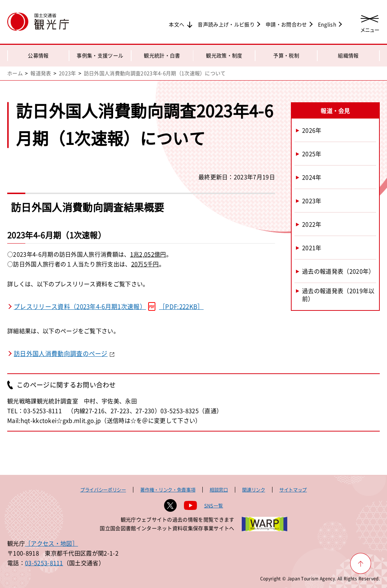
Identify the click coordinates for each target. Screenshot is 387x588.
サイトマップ (293, 490)
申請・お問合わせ (286, 24)
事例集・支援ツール (100, 55)
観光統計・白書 (162, 55)
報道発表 (41, 73)
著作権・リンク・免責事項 (168, 490)
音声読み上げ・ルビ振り (226, 24)
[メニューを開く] (370, 23)
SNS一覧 (214, 505)
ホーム (15, 73)
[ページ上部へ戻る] (361, 563)
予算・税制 (286, 55)
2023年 (68, 73)
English (327, 24)
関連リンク (253, 490)
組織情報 (348, 55)
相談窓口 (219, 490)
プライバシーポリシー (103, 490)
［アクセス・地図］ (51, 543)
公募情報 (38, 55)
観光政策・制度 (224, 55)
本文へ (177, 24)
